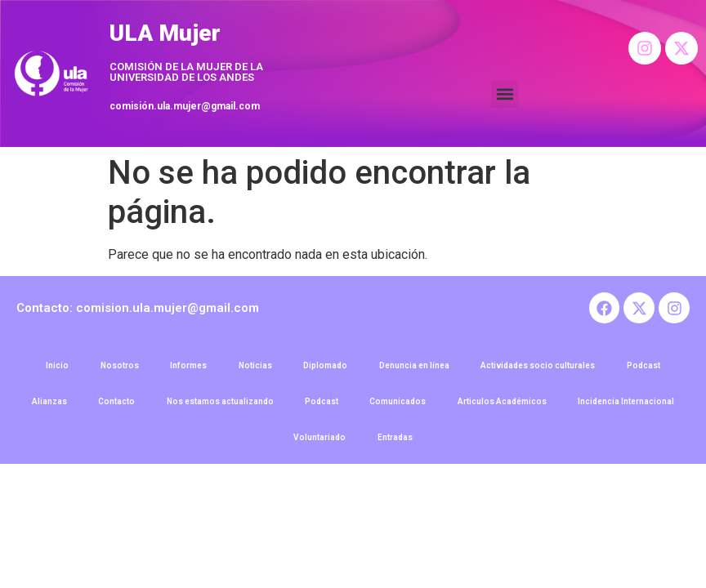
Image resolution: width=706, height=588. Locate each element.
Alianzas (45, 405)
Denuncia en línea (416, 368)
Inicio (53, 368)
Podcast (648, 368)
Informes (187, 368)
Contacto (114, 405)
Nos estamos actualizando (219, 405)
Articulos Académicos (505, 405)
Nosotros (116, 368)
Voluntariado (319, 443)
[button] (505, 94)
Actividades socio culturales (541, 368)
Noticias (255, 368)
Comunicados (399, 405)
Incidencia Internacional (630, 405)
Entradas (396, 443)
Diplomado (326, 368)
